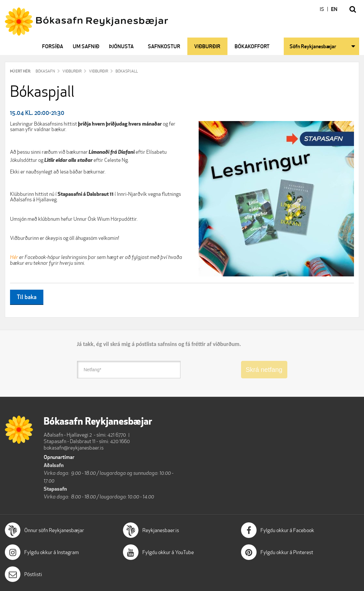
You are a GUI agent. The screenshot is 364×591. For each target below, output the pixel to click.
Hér (14, 257)
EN (334, 9)
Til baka (27, 297)
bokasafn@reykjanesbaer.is (74, 448)
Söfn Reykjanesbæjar (313, 46)
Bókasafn (45, 71)
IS (322, 9)
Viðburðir (72, 71)
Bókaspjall (127, 71)
